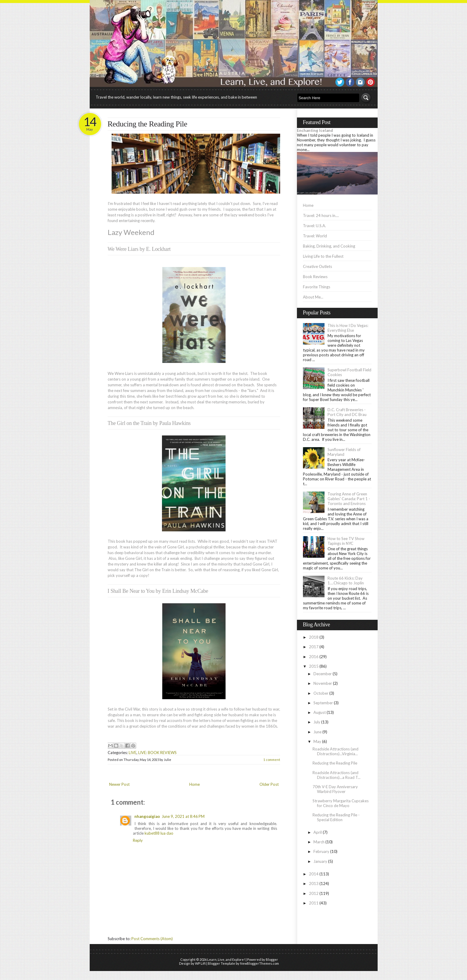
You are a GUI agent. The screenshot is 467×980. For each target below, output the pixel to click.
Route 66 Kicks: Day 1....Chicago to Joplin (346, 581)
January (320, 861)
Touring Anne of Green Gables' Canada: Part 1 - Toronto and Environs (349, 499)
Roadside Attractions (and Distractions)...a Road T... (337, 775)
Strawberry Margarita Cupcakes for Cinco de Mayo (341, 803)
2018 (314, 637)
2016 (314, 657)
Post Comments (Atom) (152, 939)
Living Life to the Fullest (323, 256)
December (323, 674)
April (318, 832)
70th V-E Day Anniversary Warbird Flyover (335, 789)
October (321, 693)
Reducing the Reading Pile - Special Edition (336, 817)
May (317, 741)
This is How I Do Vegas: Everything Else (348, 328)
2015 (314, 666)
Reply (138, 840)
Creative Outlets (317, 266)
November (323, 683)
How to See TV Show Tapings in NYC (346, 541)
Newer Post (119, 784)
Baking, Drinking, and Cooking (329, 246)
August (320, 712)
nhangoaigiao (147, 816)
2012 (314, 893)
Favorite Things (317, 287)
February (321, 851)
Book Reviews (315, 277)
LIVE (133, 753)
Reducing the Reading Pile (148, 124)
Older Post (269, 784)
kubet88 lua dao (159, 833)
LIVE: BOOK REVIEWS (157, 753)
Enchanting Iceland (315, 130)
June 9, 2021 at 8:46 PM (183, 816)
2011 (314, 903)
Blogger (272, 959)
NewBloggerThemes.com (259, 963)
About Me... (313, 297)
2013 (314, 883)
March (319, 842)
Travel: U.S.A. (314, 226)
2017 (314, 647)
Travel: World (315, 236)
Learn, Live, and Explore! (226, 959)
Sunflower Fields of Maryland (344, 452)
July (317, 722)
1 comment (272, 760)
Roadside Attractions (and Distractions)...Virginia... (335, 751)
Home (195, 784)
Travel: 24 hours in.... (321, 215)
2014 (314, 874)
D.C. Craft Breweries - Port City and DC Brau (347, 412)
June (317, 732)
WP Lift (200, 963)
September (323, 703)
